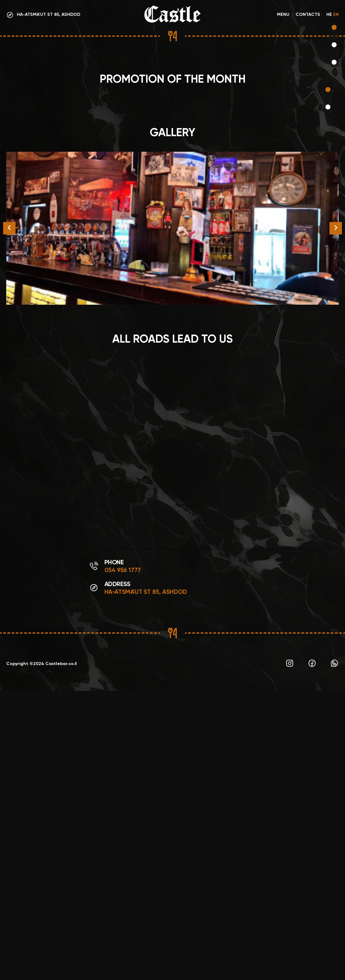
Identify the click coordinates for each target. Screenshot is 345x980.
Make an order (36, 348)
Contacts (308, 15)
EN (336, 15)
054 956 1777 (123, 860)
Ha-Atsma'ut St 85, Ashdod (146, 881)
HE (329, 15)
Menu (283, 15)
